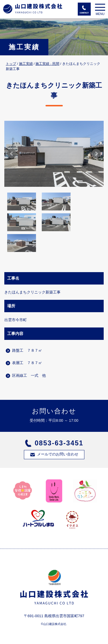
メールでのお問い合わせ (58, 454)
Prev (12, 154)
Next (96, 154)
